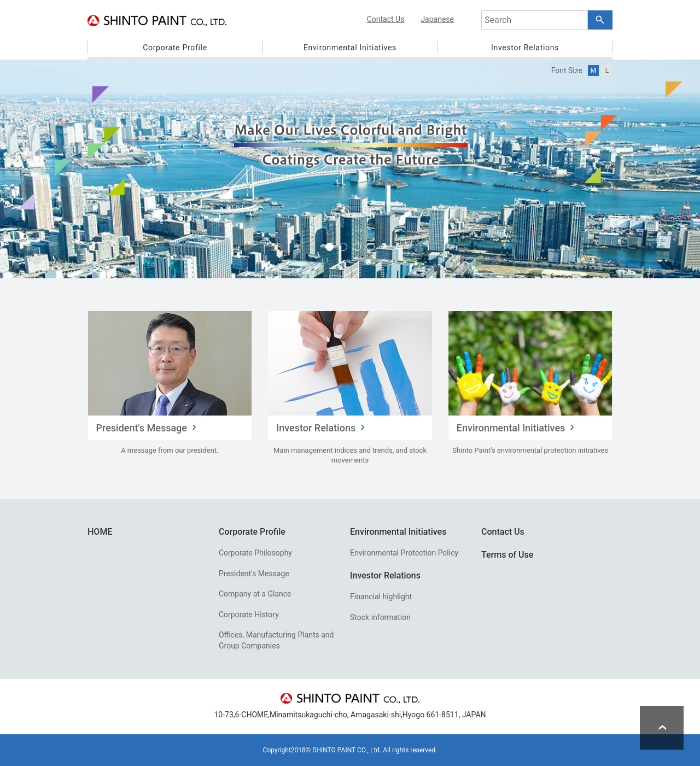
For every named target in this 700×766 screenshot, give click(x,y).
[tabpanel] (350, 169)
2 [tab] (343, 247)
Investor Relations (385, 575)
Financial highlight (381, 597)
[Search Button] (600, 20)
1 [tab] (329, 247)
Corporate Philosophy (255, 553)
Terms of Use (507, 555)
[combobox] (535, 20)
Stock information (380, 617)
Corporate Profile (252, 532)
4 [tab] (371, 247)
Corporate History (249, 615)
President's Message (254, 574)
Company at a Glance (255, 594)
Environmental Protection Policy (404, 553)
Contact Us (503, 532)
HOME (100, 532)
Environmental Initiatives (398, 532)
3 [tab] (357, 247)
